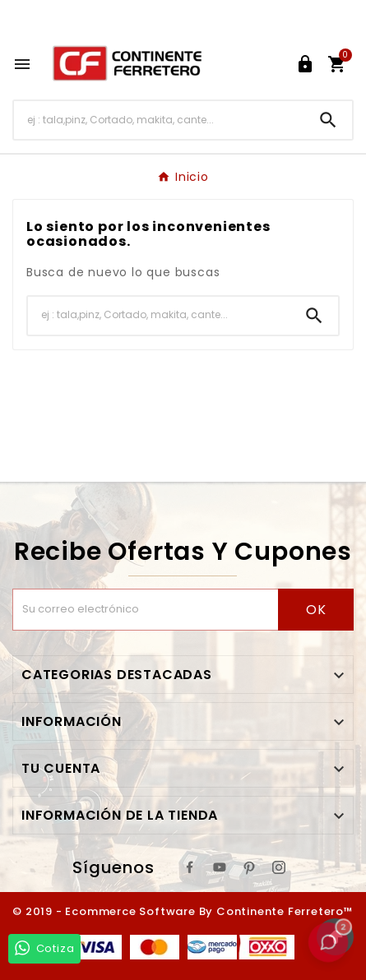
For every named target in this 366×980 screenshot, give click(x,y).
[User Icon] (305, 64)
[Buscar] (159, 120)
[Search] (328, 120)
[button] (328, 942)
